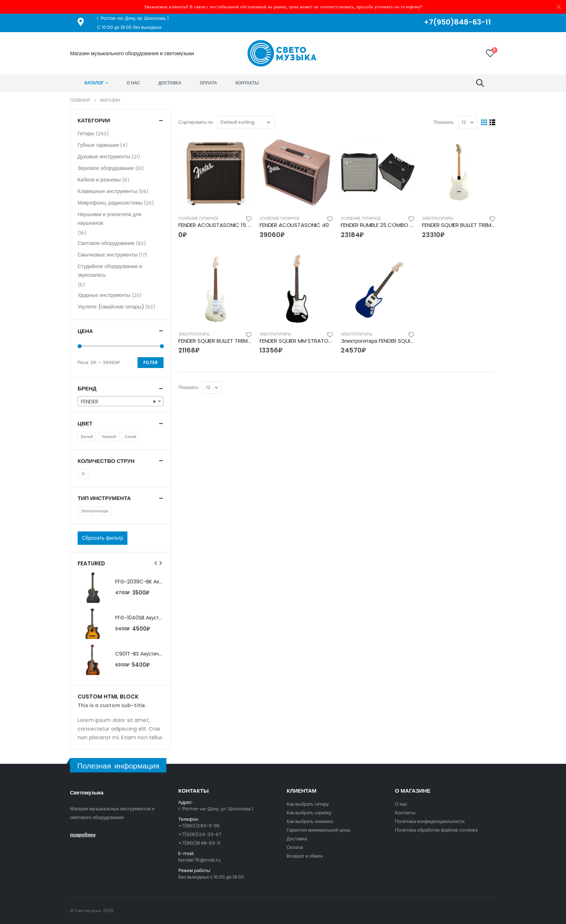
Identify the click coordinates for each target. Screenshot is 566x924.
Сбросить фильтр (103, 538)
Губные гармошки (98, 145)
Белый (87, 437)
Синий (130, 437)
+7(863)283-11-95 (199, 826)
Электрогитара (95, 511)
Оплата (208, 83)
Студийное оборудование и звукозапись (110, 271)
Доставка (170, 83)
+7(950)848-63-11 (199, 843)
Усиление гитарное (198, 218)
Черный (109, 437)
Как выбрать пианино (310, 821)
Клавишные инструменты (107, 191)
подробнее (83, 835)
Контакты (247, 83)
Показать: (444, 122)
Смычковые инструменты (108, 255)
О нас (133, 83)
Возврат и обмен (305, 856)
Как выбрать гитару (308, 804)
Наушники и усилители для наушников (109, 219)
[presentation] (156, 563)
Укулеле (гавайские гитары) (111, 307)
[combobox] (121, 401)
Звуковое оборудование (106, 168)
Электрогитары (438, 218)
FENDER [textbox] (118, 402)
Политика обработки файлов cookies (436, 830)
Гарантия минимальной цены (319, 830)
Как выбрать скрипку (309, 813)
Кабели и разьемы (99, 180)
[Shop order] (246, 122)
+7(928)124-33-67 (200, 834)
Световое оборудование (106, 243)
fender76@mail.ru (199, 860)
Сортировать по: (196, 122)
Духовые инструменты (104, 157)
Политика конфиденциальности (430, 821)
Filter (151, 362)
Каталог (94, 83)
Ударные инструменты (104, 295)
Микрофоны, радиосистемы (110, 203)
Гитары (86, 133)
